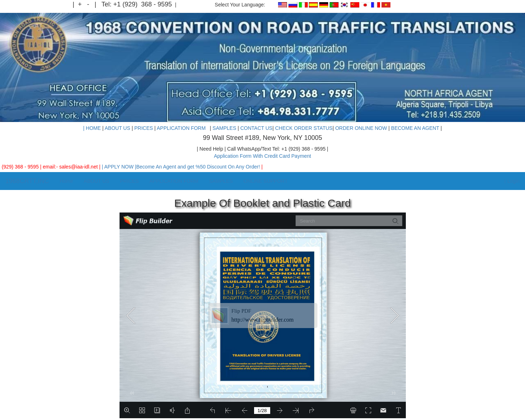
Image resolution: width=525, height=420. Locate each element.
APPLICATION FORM (183, 128)
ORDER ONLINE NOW (361, 128)
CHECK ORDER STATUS (304, 128)
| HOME (92, 128)
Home (66, 181)
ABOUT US (117, 128)
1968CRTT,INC (27, 181)
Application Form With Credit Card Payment (263, 156)
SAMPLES (225, 128)
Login (512, 181)
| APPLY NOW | (123, 167)
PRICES (144, 128)
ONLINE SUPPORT (265, 181)
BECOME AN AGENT (416, 128)
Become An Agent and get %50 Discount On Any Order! (202, 167)
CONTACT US (256, 128)
